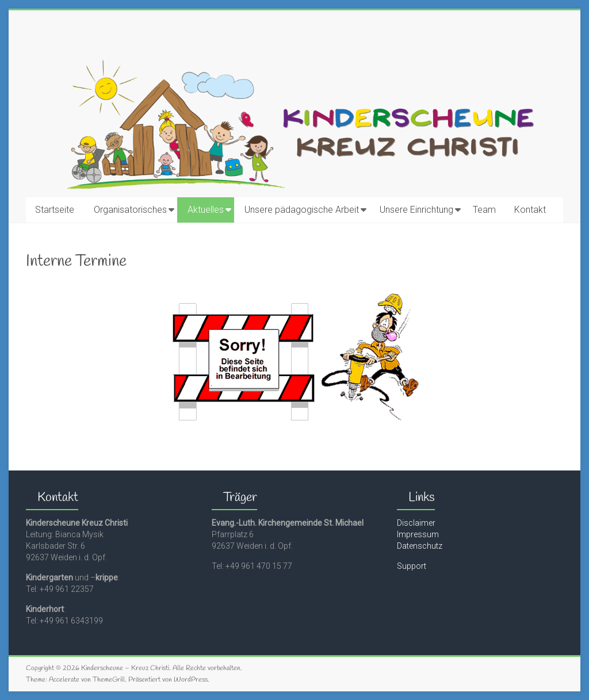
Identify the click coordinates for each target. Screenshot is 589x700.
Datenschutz (420, 546)
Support (412, 566)
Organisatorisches (130, 210)
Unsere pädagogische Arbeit (302, 210)
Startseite (55, 210)
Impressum (418, 534)
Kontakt (530, 210)
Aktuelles (206, 210)
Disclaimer (416, 523)
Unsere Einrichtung (416, 210)
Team (484, 210)
